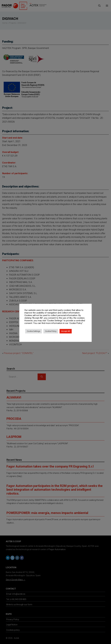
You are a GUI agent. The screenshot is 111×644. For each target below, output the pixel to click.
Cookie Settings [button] (34, 331)
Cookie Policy (51, 331)
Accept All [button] (66, 331)
